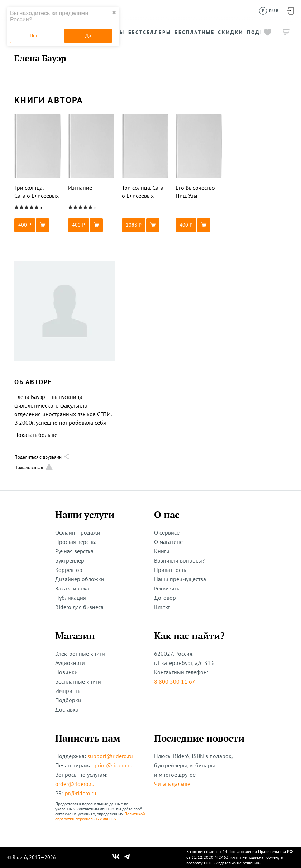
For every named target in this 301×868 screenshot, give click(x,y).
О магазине (168, 542)
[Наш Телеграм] (127, 857)
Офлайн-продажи (78, 532)
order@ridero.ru (75, 784)
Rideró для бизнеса (79, 607)
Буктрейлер (70, 560)
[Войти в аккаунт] (290, 11)
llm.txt (162, 607)
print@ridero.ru (114, 765)
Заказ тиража (72, 588)
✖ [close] (114, 13)
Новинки (66, 672)
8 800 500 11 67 (175, 681)
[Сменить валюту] (269, 11)
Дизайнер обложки (80, 579)
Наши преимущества (180, 579)
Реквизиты (167, 588)
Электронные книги (80, 654)
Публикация (71, 598)
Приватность (170, 570)
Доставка (67, 709)
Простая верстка (76, 542)
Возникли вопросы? (179, 560)
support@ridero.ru (110, 756)
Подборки (68, 700)
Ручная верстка (74, 551)
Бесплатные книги (78, 681)
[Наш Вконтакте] (116, 857)
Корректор (69, 570)
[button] (38, 225)
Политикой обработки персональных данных (100, 816)
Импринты (68, 691)
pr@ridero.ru (81, 793)
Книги (162, 551)
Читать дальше (172, 784)
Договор (165, 598)
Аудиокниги (70, 663)
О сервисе (167, 532)
